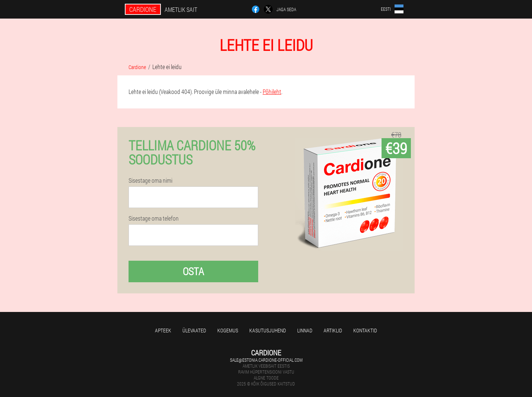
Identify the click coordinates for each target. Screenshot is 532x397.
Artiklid (333, 330)
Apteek (163, 330)
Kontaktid (365, 330)
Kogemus (228, 330)
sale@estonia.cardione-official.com (266, 360)
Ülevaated (194, 330)
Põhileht (272, 92)
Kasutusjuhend (268, 330)
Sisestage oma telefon (154, 218)
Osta (193, 271)
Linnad (305, 330)
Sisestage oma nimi (150, 180)
